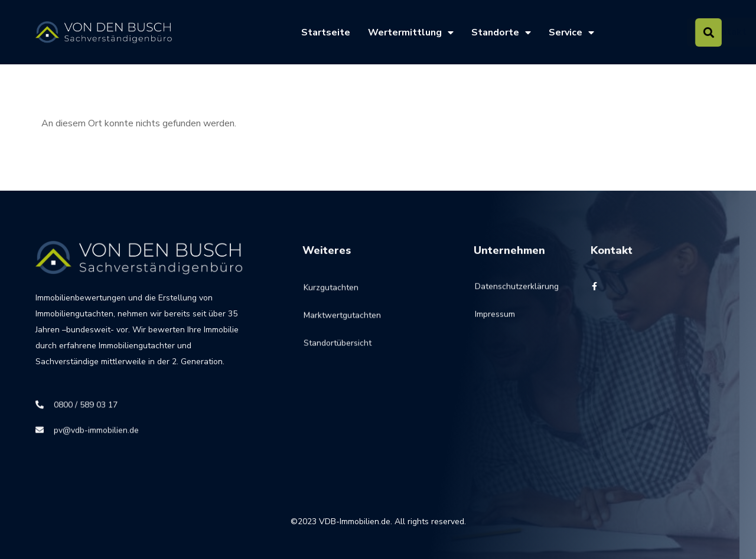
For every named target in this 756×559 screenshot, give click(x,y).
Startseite (326, 32)
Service (571, 32)
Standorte (501, 32)
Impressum (495, 320)
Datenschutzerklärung (503, 292)
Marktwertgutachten (342, 323)
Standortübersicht (338, 351)
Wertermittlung (411, 32)
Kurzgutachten (331, 295)
